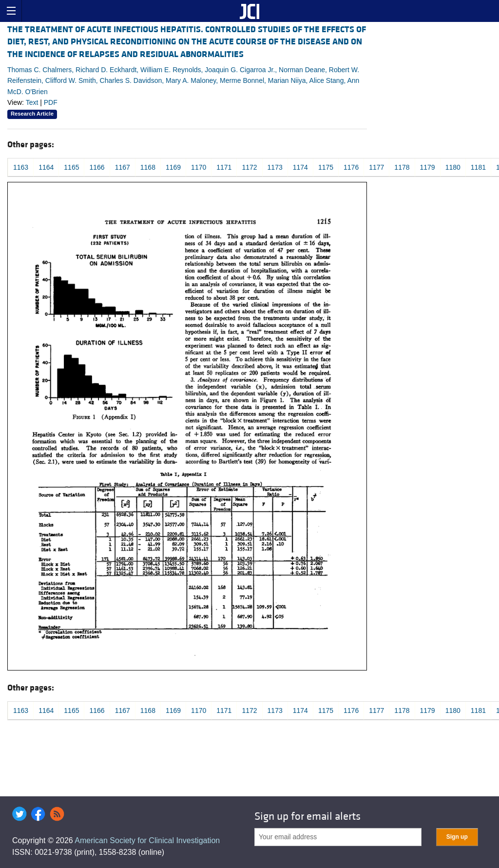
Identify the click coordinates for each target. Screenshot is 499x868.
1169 (173, 167)
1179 (428, 167)
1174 (300, 167)
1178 (402, 167)
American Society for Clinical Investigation (147, 840)
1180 (453, 167)
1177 (376, 167)
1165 (71, 167)
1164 (46, 167)
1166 (97, 167)
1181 (478, 167)
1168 (148, 167)
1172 (249, 167)
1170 (199, 167)
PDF (51, 102)
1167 (123, 167)
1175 (326, 167)
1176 (351, 167)
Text (32, 102)
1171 (224, 167)
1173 (275, 167)
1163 (21, 167)
